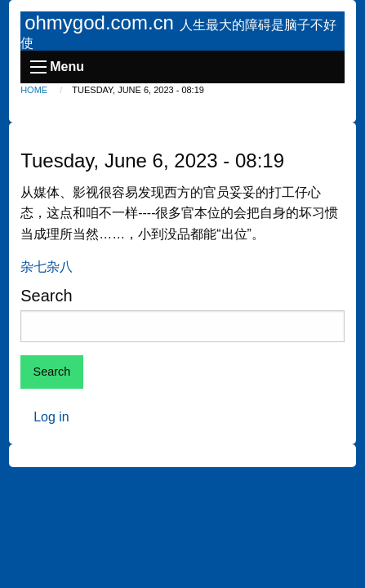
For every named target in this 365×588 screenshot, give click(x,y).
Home (34, 90)
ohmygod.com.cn (102, 22)
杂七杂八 (47, 267)
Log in (51, 417)
